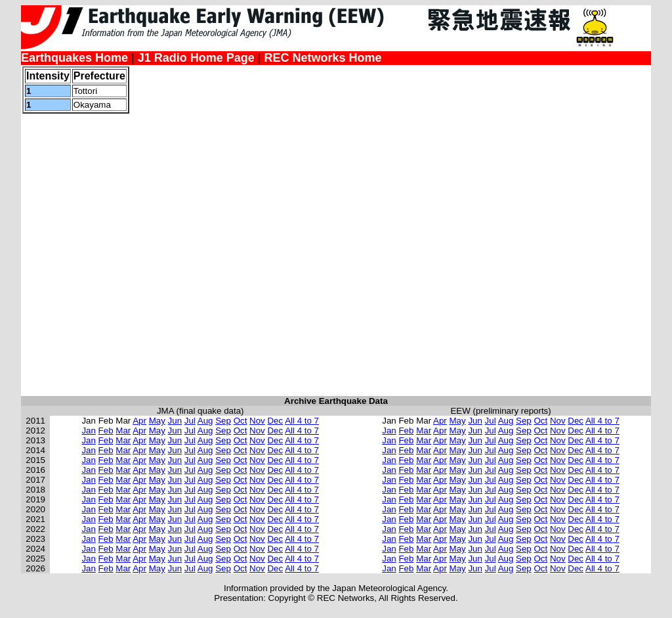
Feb (106, 430)
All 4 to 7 (302, 421)
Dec (275, 421)
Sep (223, 421)
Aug (205, 421)
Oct (241, 421)
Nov (257, 421)
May (157, 421)
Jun (175, 421)
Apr (139, 421)
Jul (190, 421)
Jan (89, 430)
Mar (123, 430)
